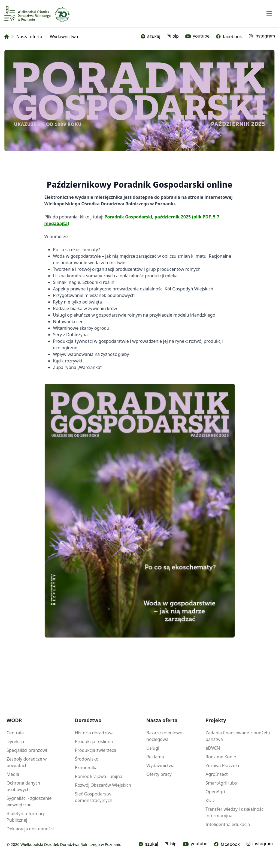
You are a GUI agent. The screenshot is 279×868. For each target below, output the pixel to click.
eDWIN (213, 748)
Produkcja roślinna (94, 741)
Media (13, 774)
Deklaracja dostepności (30, 829)
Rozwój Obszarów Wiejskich (103, 785)
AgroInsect (217, 774)
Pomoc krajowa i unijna (99, 776)
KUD (210, 800)
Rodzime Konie (221, 757)
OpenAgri (215, 792)
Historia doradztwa (94, 733)
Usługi (153, 748)
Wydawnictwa (160, 765)
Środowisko (87, 759)
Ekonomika (86, 768)
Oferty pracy (159, 774)
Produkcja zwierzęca (96, 750)
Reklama (155, 757)
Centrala (15, 733)
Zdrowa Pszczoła (222, 765)
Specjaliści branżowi (27, 750)
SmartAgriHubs (221, 783)
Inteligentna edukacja (228, 824)
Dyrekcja (15, 741)
